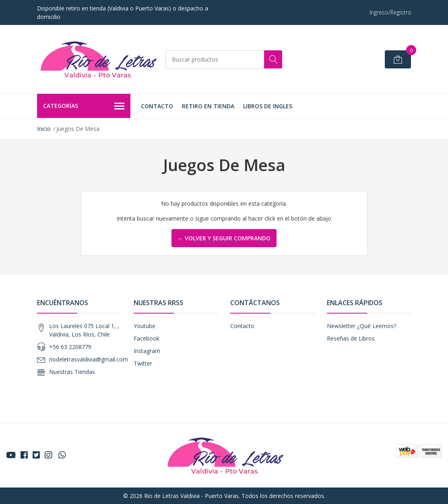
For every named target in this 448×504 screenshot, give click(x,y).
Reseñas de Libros (351, 338)
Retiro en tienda (208, 106)
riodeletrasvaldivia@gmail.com (89, 359)
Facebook (147, 338)
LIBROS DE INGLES (268, 106)
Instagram (147, 351)
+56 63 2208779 (70, 347)
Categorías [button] (84, 106)
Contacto (157, 106)
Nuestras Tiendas (72, 372)
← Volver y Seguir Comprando (224, 238)
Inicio (44, 129)
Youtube (145, 326)
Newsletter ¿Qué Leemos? (361, 326)
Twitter (143, 363)
